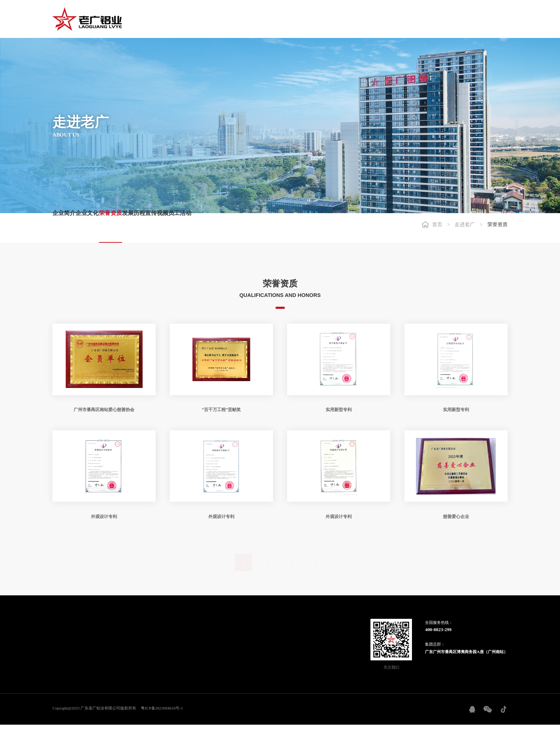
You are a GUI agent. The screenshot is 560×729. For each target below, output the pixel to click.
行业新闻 (100, 642)
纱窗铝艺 (139, 656)
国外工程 (181, 650)
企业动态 (100, 635)
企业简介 (64, 227)
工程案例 (368, 19)
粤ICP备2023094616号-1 (162, 712)
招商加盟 (407, 19)
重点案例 (181, 635)
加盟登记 (220, 650)
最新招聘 (259, 635)
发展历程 (190, 227)
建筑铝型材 (141, 642)
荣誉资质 (148, 227)
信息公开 (100, 650)
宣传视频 (232, 227)
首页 (216, 19)
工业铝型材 (141, 650)
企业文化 (106, 227)
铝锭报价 (100, 656)
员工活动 (274, 227)
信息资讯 (290, 19)
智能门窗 (139, 635)
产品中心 (329, 19)
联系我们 (259, 642)
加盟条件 (220, 635)
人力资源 (446, 19)
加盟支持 (220, 642)
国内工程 (181, 642)
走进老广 (250, 19)
